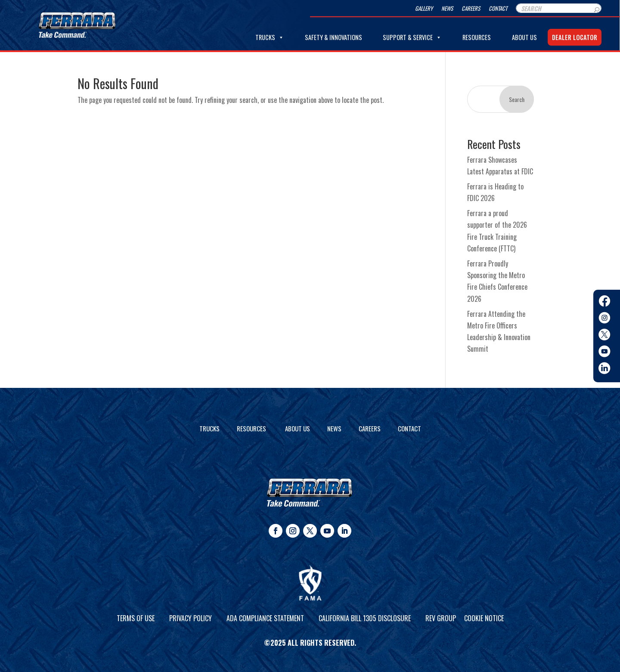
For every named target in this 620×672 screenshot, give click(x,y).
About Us (524, 37)
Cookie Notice (484, 618)
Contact (498, 8)
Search (517, 99)
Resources (477, 37)
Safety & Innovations (333, 37)
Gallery (424, 8)
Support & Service (412, 37)
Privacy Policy (191, 618)
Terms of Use (136, 618)
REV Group (441, 618)
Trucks (270, 37)
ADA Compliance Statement (265, 618)
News (447, 8)
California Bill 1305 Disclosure (365, 618)
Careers (471, 8)
